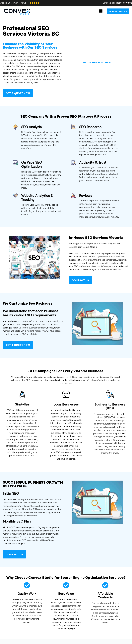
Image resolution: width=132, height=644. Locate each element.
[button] (101, 11)
